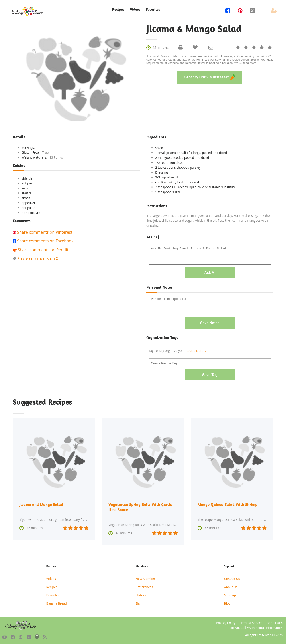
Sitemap (230, 594)
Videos (135, 9)
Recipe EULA (274, 622)
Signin (140, 602)
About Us (231, 586)
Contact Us (232, 578)
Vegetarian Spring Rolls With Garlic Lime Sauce (140, 506)
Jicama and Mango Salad (41, 504)
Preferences (144, 586)
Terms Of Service (250, 622)
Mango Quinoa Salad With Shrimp (228, 504)
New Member (145, 578)
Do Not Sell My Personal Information (256, 627)
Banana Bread (57, 602)
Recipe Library (196, 350)
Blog (227, 602)
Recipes (118, 9)
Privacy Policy (226, 622)
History (141, 594)
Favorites (153, 9)
